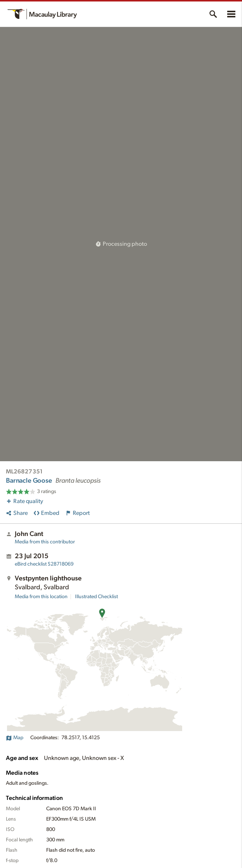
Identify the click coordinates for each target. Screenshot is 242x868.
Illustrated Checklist (96, 597)
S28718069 (44, 564)
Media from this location (41, 597)
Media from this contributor (45, 542)
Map (15, 738)
